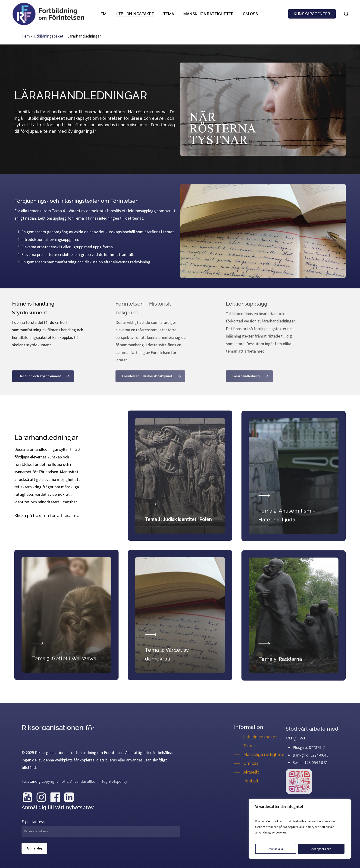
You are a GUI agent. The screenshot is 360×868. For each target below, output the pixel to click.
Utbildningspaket (49, 36)
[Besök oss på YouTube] (27, 797)
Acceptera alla (321, 849)
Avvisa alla (276, 849)
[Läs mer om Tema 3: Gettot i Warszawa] (66, 635)
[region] (300, 829)
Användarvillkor (83, 781)
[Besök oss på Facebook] (55, 797)
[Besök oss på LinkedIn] (69, 797)
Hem (26, 36)
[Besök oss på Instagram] (41, 797)
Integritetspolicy (113, 781)
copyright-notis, (55, 781)
